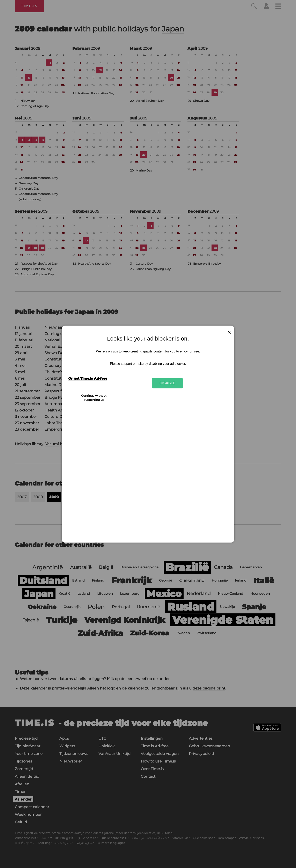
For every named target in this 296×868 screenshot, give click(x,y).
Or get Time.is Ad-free (88, 378)
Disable (168, 383)
